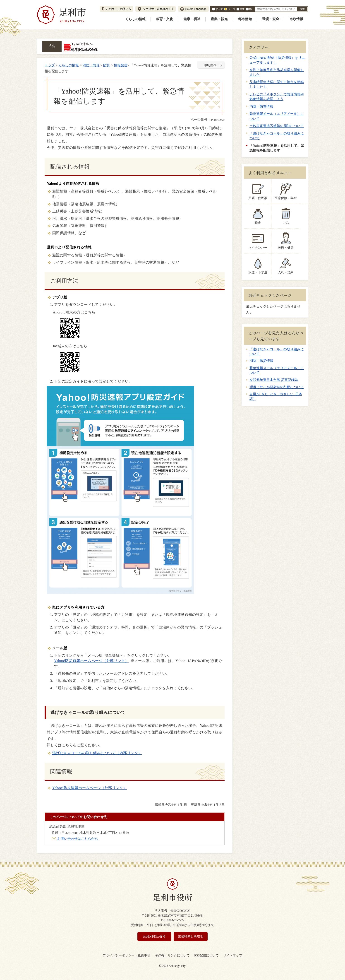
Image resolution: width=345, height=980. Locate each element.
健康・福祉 (192, 19)
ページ (231, 9)
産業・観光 (219, 19)
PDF (242, 9)
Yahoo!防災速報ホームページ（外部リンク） (91, 661)
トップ (50, 65)
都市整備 (245, 19)
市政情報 (296, 19)
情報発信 (121, 65)
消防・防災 (91, 65)
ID (250, 9)
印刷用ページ (213, 65)
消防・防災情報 (261, 106)
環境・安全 (271, 19)
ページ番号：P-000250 (207, 120)
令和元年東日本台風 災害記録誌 (274, 380)
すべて (219, 9)
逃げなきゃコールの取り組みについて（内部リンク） (97, 753)
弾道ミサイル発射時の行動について (277, 387)
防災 (107, 65)
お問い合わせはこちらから (78, 839)
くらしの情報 (135, 19)
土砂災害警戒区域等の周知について (277, 126)
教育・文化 (164, 19)
